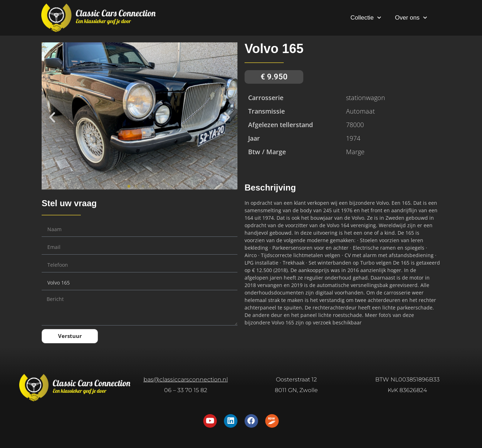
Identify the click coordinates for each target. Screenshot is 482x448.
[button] (52, 117)
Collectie (365, 18)
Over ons (411, 18)
